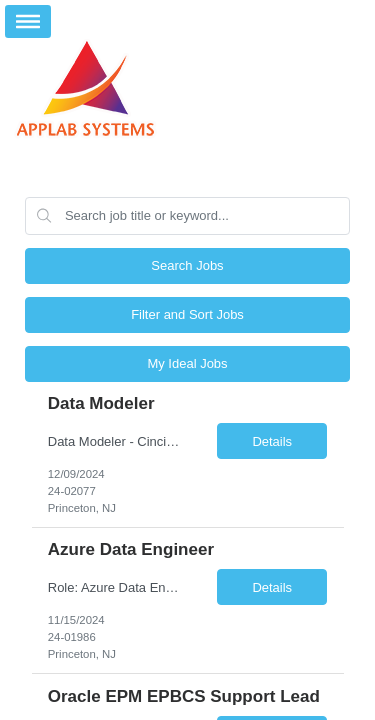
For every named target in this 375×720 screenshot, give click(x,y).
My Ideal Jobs (187, 363)
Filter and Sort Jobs (187, 314)
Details (272, 441)
